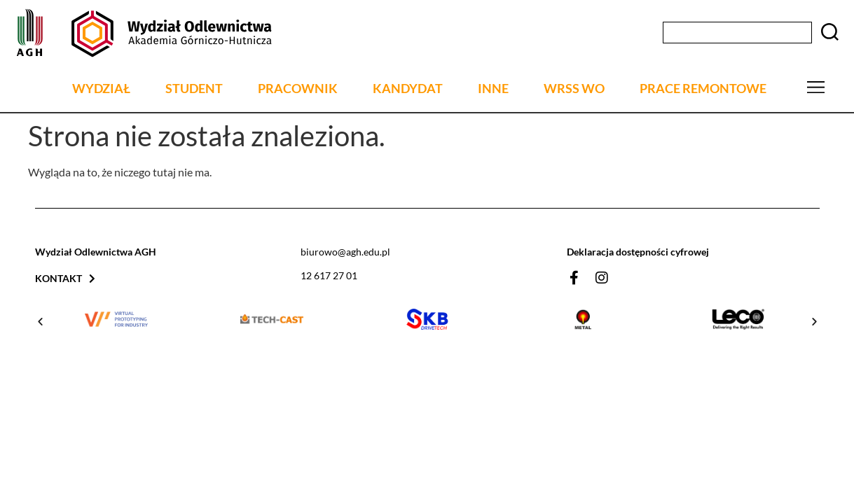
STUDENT (194, 89)
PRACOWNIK (298, 89)
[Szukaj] (829, 33)
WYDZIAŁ (101, 89)
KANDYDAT (408, 89)
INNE (493, 89)
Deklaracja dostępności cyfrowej (638, 252)
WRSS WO (574, 89)
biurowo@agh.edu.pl (345, 252)
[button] (40, 322)
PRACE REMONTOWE (703, 89)
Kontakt (65, 278)
